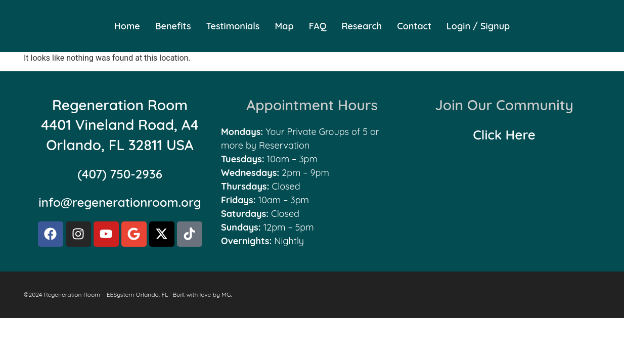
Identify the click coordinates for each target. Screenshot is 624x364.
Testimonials (233, 26)
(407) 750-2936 (120, 174)
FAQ (318, 26)
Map (284, 26)
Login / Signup (478, 26)
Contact (414, 26)
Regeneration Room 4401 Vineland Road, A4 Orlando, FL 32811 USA (120, 125)
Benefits (173, 26)
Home (127, 26)
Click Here (504, 135)
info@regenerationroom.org (120, 202)
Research (362, 26)
